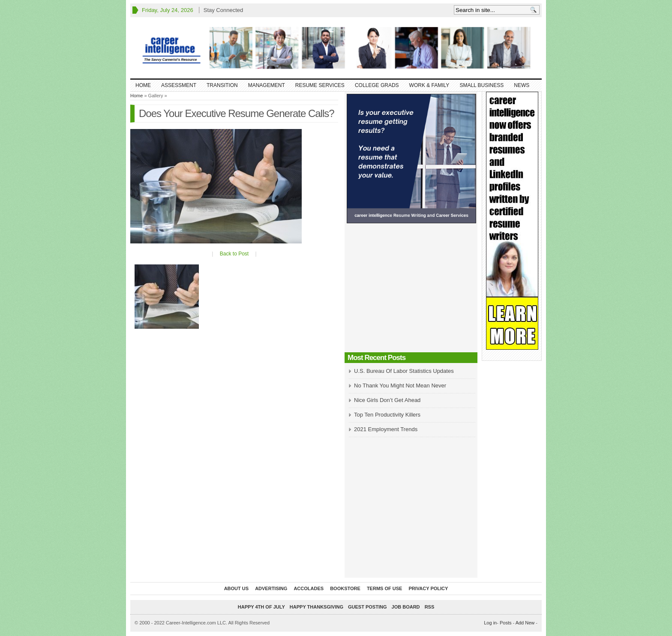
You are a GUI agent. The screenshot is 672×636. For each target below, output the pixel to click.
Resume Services (320, 85)
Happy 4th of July (261, 607)
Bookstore (345, 588)
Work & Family (429, 85)
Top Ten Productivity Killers (387, 415)
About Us (236, 588)
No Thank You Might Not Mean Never (400, 385)
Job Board (406, 607)
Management (267, 85)
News (522, 85)
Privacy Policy (428, 588)
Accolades (309, 588)
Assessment (179, 85)
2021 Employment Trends (386, 429)
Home (143, 85)
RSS (430, 607)
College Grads (377, 85)
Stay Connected (223, 10)
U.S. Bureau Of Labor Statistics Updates (404, 371)
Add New (525, 623)
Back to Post (234, 254)
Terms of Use (385, 588)
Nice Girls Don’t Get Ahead (387, 400)
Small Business (481, 85)
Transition (222, 85)
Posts (506, 623)
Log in (490, 623)
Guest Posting (367, 607)
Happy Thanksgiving (316, 607)
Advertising (271, 588)
